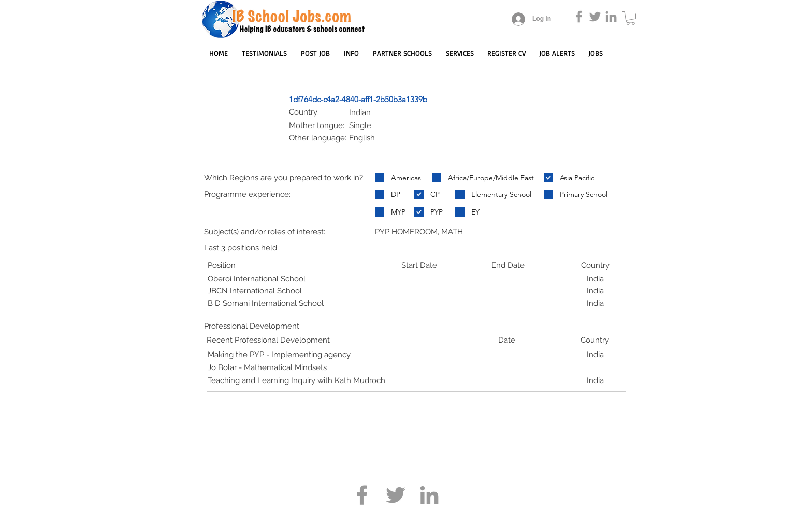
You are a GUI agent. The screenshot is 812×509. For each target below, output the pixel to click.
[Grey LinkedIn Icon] (611, 17)
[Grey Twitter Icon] (595, 17)
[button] (630, 18)
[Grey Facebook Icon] (579, 17)
